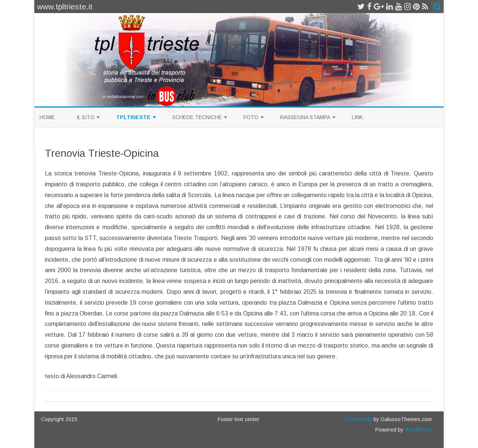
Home (47, 117)
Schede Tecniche (197, 117)
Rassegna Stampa (305, 117)
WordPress (418, 430)
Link (357, 117)
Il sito (86, 117)
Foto (251, 117)
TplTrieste (133, 117)
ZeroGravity (358, 419)
